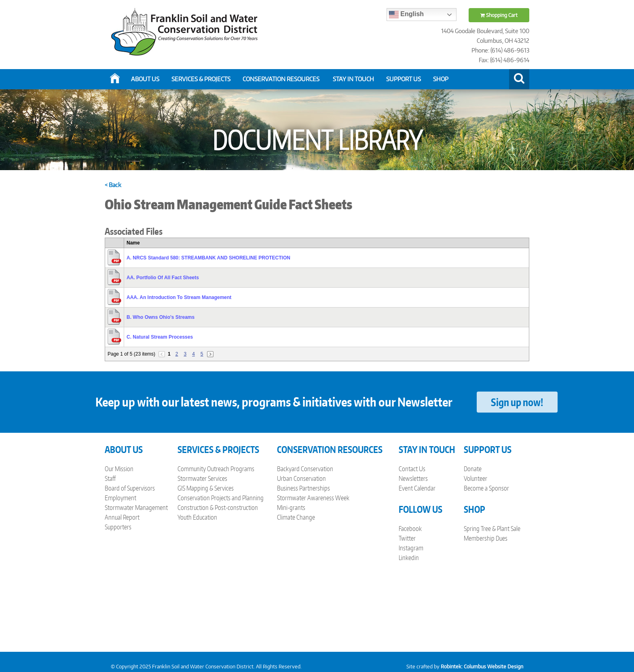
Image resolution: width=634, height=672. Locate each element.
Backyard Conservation (305, 469)
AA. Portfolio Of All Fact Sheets (163, 278)
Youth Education (197, 517)
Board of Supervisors (130, 488)
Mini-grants (291, 508)
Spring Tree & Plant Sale (492, 529)
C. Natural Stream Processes (160, 337)
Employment (120, 498)
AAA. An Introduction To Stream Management (179, 297)
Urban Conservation (301, 478)
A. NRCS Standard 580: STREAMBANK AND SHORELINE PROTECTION (208, 258)
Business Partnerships (303, 488)
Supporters (118, 527)
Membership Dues (486, 538)
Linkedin (409, 558)
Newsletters (413, 478)
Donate (473, 469)
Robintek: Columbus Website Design (482, 667)
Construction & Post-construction (218, 508)
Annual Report (122, 517)
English (406, 15)
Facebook (410, 529)
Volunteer (475, 478)
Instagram (411, 548)
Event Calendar (417, 488)
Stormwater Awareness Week (313, 498)
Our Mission (119, 469)
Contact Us (412, 469)
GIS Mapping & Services (206, 488)
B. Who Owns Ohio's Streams (161, 317)
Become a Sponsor (486, 488)
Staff (110, 478)
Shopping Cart (499, 15)
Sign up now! (517, 402)
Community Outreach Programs (216, 469)
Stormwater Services (202, 478)
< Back (113, 185)
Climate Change (296, 517)
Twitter (407, 538)
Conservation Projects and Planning (221, 498)
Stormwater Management (136, 508)
